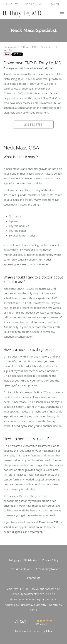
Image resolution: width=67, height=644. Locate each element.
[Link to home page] (29, 14)
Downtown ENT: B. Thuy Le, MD (20, 47)
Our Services (47, 47)
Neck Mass (9, 50)
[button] (34, 4)
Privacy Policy (50, 560)
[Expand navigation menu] (62, 14)
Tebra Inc (33, 560)
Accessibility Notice (47, 569)
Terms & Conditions (20, 569)
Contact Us (34, 578)
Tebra (49, 631)
